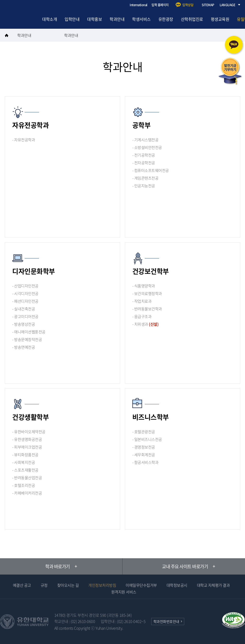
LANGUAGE (227, 5)
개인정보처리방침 (102, 585)
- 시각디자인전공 (25, 293)
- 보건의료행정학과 (147, 293)
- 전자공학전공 (144, 163)
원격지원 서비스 (124, 592)
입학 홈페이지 (160, 5)
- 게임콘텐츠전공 (145, 178)
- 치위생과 (145, 324)
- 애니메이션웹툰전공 (29, 332)
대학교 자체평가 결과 (213, 585)
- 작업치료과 (142, 301)
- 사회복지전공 (24, 462)
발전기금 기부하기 (230, 72)
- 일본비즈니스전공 (147, 439)
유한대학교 (24, 19)
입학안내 (72, 19)
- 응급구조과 (142, 316)
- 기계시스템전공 (145, 140)
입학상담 (188, 5)
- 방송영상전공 (24, 324)
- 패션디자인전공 (25, 301)
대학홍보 (95, 19)
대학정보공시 (177, 585)
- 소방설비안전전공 (147, 147)
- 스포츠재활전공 (25, 470)
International (139, 5)
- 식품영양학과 (144, 286)
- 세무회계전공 (144, 455)
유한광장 (166, 19)
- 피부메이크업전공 (27, 447)
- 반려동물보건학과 (147, 309)
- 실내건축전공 (24, 309)
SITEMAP (208, 5)
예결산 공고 (22, 585)
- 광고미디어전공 (25, 316)
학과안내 (117, 19)
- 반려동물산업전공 (27, 478)
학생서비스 (141, 19)
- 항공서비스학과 (145, 462)
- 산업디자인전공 (25, 286)
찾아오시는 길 (68, 585)
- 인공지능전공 (144, 186)
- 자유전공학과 (24, 140)
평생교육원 (220, 19)
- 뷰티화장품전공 (25, 455)
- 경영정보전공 (144, 447)
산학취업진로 (192, 19)
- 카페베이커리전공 (27, 493)
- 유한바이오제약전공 (29, 432)
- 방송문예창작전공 (27, 339)
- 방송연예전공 (24, 347)
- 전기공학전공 (144, 155)
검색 (235, 19)
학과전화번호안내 (166, 621)
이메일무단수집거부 (141, 585)
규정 (44, 585)
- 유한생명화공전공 (27, 439)
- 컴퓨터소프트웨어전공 (151, 170)
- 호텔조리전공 (24, 485)
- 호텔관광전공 (144, 432)
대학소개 (50, 19)
